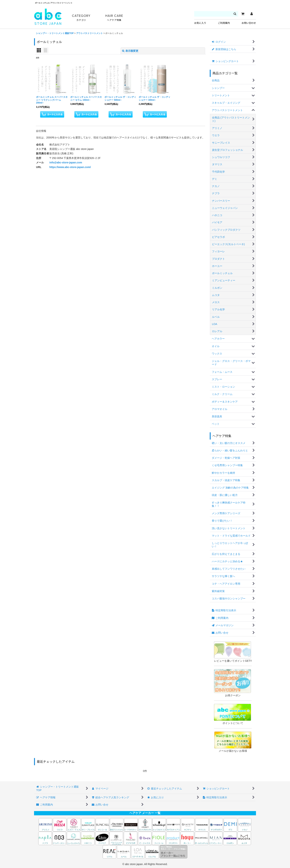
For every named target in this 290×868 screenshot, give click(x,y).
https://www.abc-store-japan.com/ (70, 167)
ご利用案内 (224, 23)
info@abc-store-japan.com (66, 162)
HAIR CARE (114, 18)
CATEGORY (81, 18)
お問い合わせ (249, 23)
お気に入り (200, 23)
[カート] (243, 14)
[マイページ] (252, 14)
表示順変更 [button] (130, 51)
